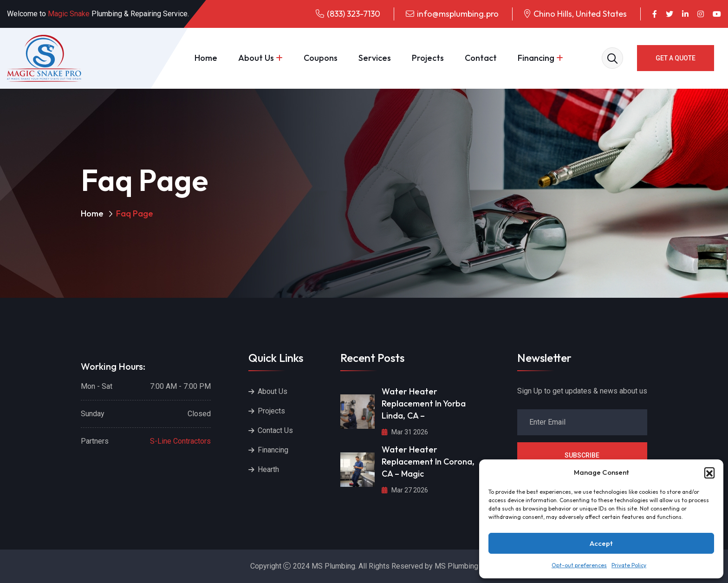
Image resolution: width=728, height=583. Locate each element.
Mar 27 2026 (405, 490)
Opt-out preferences (579, 565)
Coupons (321, 58)
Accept (601, 543)
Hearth (268, 469)
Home (206, 58)
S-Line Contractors (180, 441)
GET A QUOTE (676, 58)
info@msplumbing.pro (458, 14)
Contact (481, 58)
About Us (256, 58)
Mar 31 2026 (405, 432)
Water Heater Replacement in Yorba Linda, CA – (424, 403)
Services (375, 58)
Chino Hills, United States (580, 14)
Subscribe (582, 455)
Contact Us (275, 430)
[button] (709, 472)
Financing (536, 58)
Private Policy (629, 565)
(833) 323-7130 (354, 14)
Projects (428, 58)
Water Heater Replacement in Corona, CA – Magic (428, 462)
